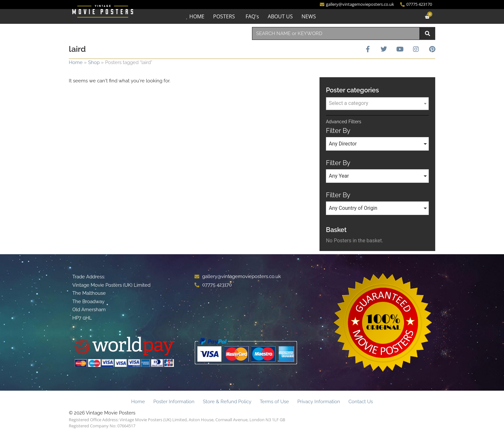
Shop (94, 62)
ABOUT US (280, 16)
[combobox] (336, 33)
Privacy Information (319, 402)
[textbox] (377, 103)
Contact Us (361, 402)
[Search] (428, 33)
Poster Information (174, 402)
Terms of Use (274, 402)
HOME (197, 16)
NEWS (309, 16)
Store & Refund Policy (227, 402)
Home (76, 62)
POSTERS (224, 16)
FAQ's (252, 16)
